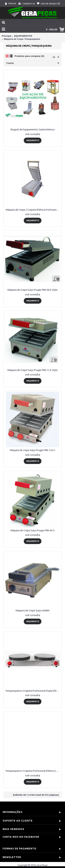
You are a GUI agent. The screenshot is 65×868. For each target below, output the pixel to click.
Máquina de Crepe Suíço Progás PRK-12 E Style (32, 370)
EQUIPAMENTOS (23, 36)
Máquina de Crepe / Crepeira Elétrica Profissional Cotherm (33, 210)
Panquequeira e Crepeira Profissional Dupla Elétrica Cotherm (33, 691)
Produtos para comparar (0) (29, 56)
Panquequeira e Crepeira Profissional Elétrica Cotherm (33, 771)
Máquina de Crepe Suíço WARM (32, 611)
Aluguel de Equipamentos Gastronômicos (33, 130)
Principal (6, 36)
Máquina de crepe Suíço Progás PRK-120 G (32, 450)
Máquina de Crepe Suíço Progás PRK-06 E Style (32, 290)
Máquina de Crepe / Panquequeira (22, 39)
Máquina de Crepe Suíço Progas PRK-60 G (32, 530)
